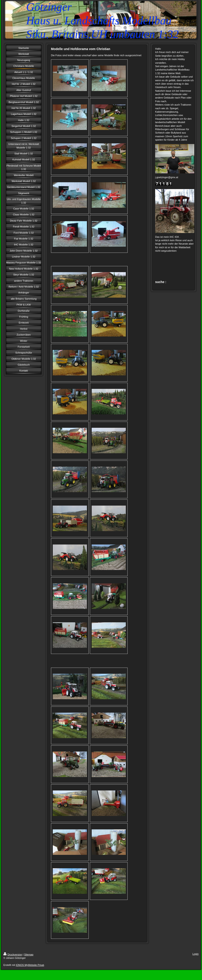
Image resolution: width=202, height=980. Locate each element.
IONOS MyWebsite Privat (30, 965)
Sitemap (29, 955)
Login (196, 954)
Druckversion (13, 955)
